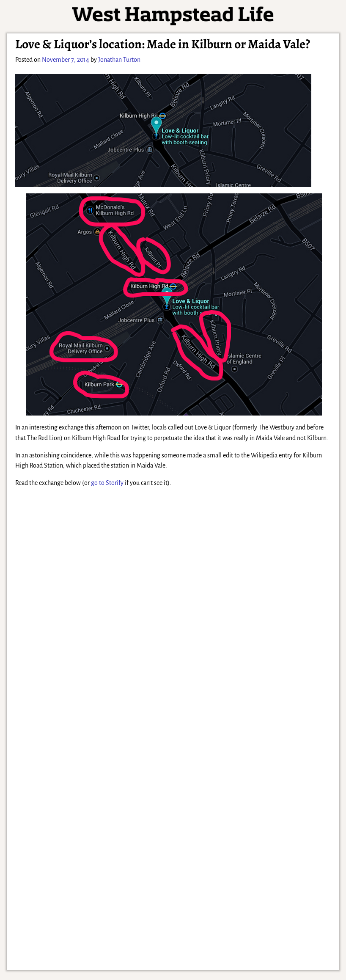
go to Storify (107, 483)
